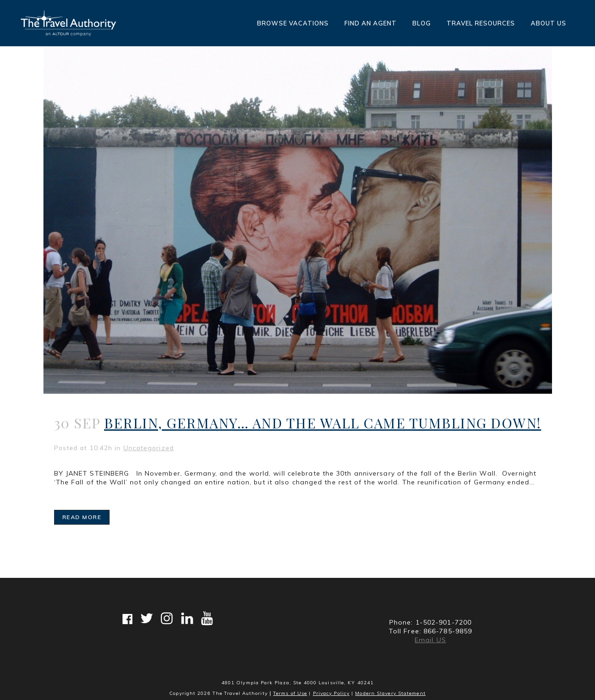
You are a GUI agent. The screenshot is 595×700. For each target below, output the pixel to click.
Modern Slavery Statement (390, 693)
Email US (430, 640)
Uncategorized (149, 448)
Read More (82, 517)
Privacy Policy (331, 693)
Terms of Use (290, 693)
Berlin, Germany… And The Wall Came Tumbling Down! (323, 423)
